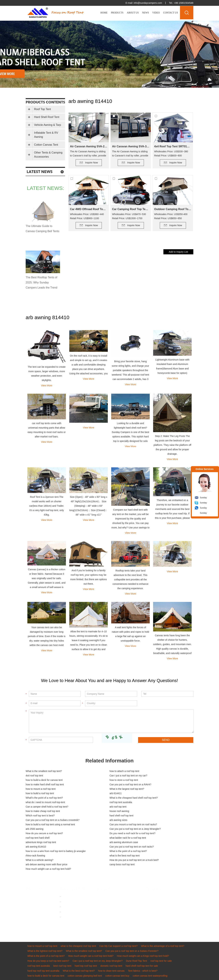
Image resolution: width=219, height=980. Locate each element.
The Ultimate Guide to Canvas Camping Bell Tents (42, 229)
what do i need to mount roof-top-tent (45, 802)
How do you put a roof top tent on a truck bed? (134, 860)
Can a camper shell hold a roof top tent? (47, 807)
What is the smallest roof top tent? (44, 771)
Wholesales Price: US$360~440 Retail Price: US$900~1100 (87, 216)
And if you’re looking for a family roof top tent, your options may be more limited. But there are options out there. (89, 577)
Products (117, 13)
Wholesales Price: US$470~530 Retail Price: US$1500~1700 (129, 216)
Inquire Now (92, 163)
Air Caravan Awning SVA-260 (89, 146)
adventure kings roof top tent (41, 842)
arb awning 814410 (36, 847)
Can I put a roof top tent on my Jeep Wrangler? (98, 961)
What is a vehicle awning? (40, 860)
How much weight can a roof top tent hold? (48, 869)
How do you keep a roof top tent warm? (48, 961)
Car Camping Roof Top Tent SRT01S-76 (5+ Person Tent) (131, 209)
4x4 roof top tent (34, 776)
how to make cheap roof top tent (43, 811)
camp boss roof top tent (122, 864)
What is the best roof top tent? (79, 971)
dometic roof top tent (111, 966)
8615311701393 (129, 907)
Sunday (203, 498)
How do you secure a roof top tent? (44, 833)
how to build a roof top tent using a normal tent (50, 824)
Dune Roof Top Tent (136, 961)
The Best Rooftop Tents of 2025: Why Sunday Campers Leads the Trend (41, 282)
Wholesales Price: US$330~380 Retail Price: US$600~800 (171, 154)
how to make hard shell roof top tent (45, 784)
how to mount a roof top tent (41, 789)
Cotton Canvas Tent (46, 145)
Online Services (205, 469)
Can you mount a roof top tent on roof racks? (133, 824)
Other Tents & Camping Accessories (48, 155)
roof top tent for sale (161, 961)
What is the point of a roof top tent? (128, 851)
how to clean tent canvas (111, 971)
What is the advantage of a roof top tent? (163, 946)
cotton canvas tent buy (117, 976)
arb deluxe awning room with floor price (47, 864)
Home (104, 13)
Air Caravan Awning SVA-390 (131, 146)
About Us (133, 13)
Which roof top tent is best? (40, 816)
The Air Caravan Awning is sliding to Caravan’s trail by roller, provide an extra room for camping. (88, 154)
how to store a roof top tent (124, 780)
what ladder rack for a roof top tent (128, 838)
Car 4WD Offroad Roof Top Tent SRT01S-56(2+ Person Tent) (89, 209)
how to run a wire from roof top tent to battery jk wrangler (56, 851)
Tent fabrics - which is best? (143, 971)
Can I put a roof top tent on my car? (128, 776)
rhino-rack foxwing (35, 856)
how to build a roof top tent (40, 793)
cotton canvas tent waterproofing (150, 976)
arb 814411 (116, 793)
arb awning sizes (118, 820)
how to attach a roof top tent (124, 771)
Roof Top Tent (42, 109)
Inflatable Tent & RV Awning (46, 135)
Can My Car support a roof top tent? (118, 946)
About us (67, 902)
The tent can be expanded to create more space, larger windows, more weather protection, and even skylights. (47, 374)
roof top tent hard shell (38, 838)
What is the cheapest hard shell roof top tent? (134, 798)
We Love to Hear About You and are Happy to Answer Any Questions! (109, 681)
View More (47, 385)
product (41, 80)
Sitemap (67, 917)
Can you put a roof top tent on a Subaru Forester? (132, 951)
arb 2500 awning (35, 829)
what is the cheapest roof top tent (78, 946)
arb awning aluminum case (124, 842)
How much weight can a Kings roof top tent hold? (143, 956)
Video (156, 13)
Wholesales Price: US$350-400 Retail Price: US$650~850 (171, 216)
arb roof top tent (118, 807)
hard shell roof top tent (121, 816)
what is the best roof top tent (125, 856)
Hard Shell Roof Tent (47, 117)
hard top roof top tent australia (43, 971)
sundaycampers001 (113, 912)
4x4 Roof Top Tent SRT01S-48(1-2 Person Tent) (173, 146)
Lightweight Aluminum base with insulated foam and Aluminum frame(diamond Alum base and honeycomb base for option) (172, 366)
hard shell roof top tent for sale (142, 966)
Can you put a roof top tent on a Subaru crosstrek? (53, 820)
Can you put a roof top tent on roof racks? (132, 847)
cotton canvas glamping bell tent (85, 976)
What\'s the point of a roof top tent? (44, 798)
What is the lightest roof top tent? (45, 951)
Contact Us (171, 13)
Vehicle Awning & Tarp (48, 125)
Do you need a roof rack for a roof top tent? (132, 833)
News (146, 13)
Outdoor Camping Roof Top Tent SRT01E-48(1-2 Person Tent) (173, 209)
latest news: (45, 188)
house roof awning (119, 811)
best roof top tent (62, 966)
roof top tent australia (121, 802)
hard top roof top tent (86, 966)
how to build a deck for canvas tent (44, 780)
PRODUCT (35, 889)
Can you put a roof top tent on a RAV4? (130, 784)
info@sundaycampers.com (148, 3)
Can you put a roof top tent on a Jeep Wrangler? (135, 829)
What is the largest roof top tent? (127, 789)
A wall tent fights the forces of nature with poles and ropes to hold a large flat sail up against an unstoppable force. (131, 634)
